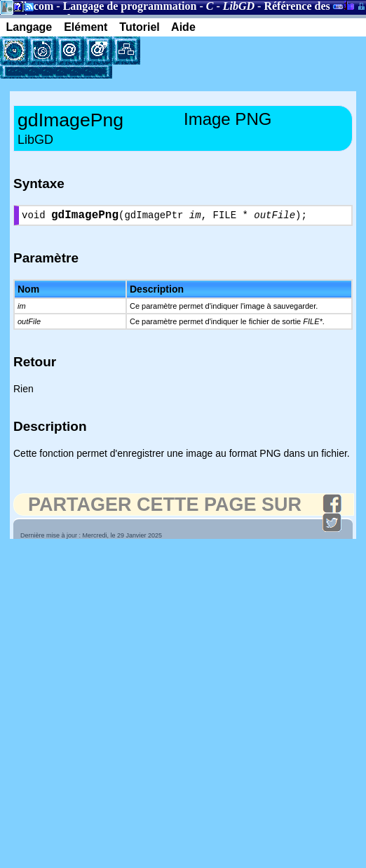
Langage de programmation (130, 6)
